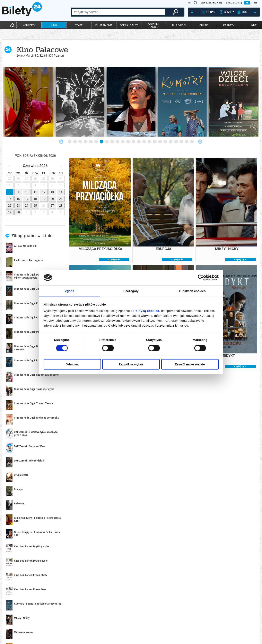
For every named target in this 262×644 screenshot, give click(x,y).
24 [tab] (192, 142)
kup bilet (59, 461)
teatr (79, 25)
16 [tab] (150, 142)
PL (247, 3)
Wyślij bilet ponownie (67, 625)
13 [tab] (134, 142)
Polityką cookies (146, 311)
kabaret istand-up (154, 25)
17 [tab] (155, 142)
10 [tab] (118, 142)
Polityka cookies (167, 628)
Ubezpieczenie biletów (67, 635)
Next (200, 142)
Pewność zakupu (167, 625)
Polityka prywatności (171, 632)
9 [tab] (112, 142)
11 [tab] (123, 142)
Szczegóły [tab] (131, 291)
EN (255, 3)
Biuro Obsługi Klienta (67, 621)
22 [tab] (182, 142)
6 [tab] (96, 142)
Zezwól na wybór (131, 364)
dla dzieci (179, 25)
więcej (21, 346)
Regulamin (163, 621)
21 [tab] (176, 142)
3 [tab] (80, 142)
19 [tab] (166, 142)
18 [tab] (160, 142)
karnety (229, 25)
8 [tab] (107, 142)
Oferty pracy (165, 635)
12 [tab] (128, 142)
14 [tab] (139, 142)
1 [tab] (70, 142)
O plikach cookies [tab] (192, 291)
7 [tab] (102, 142)
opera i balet (129, 25)
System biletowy (116, 625)
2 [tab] (75, 142)
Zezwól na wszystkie (190, 364)
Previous (61, 142)
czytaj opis (114, 259)
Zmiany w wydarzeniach (68, 632)
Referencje (112, 628)
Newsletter (61, 628)
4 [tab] (86, 142)
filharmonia (104, 25)
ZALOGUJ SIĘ (234, 3)
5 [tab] (91, 142)
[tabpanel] (29, 102)
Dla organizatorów (117, 621)
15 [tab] (144, 142)
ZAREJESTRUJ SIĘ (211, 3)
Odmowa (72, 364)
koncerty (29, 25)
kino (54, 25)
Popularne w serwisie (54, 494)
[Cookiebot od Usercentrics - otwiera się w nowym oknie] (201, 278)
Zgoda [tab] (70, 291)
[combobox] (118, 12)
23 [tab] (187, 142)
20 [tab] (171, 142)
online (204, 25)
